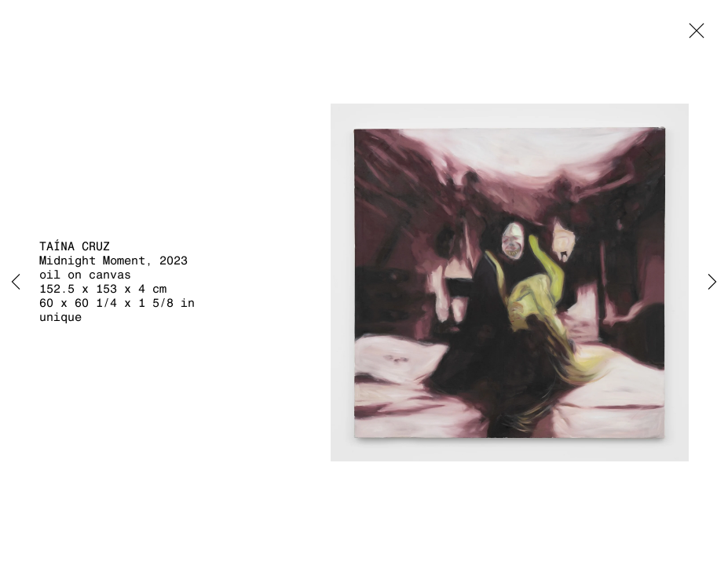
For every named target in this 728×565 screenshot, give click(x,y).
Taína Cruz (75, 246)
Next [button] (712, 282)
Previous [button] (16, 282)
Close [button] (693, 35)
